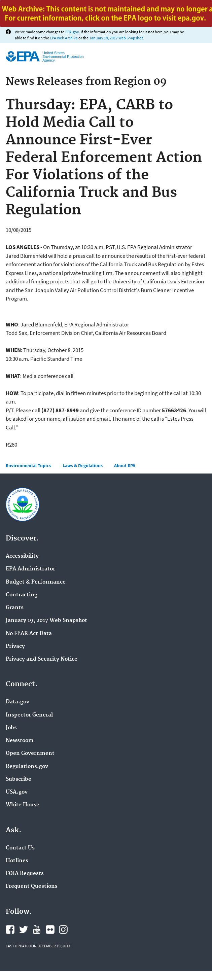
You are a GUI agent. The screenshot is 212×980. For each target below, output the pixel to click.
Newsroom (20, 741)
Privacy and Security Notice (42, 659)
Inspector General (29, 715)
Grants (15, 608)
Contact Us (20, 848)
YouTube (37, 930)
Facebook (10, 930)
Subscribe (19, 779)
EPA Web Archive (64, 38)
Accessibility (22, 556)
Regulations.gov (27, 767)
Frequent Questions (32, 886)
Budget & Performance (36, 582)
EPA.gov (72, 32)
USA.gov (17, 792)
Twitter (24, 930)
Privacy (15, 646)
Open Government (30, 754)
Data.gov (17, 702)
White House (23, 805)
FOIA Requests (25, 874)
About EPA (125, 465)
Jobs (11, 728)
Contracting (22, 595)
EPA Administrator (30, 569)
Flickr (50, 930)
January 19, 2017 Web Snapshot (116, 38)
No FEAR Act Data (29, 634)
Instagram (63, 930)
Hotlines (17, 861)
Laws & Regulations (83, 465)
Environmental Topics (28, 465)
